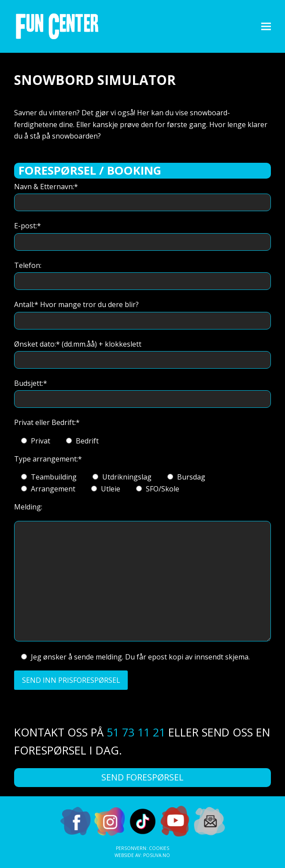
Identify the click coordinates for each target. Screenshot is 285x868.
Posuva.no (157, 855)
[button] (266, 26)
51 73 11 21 (136, 732)
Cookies (159, 848)
